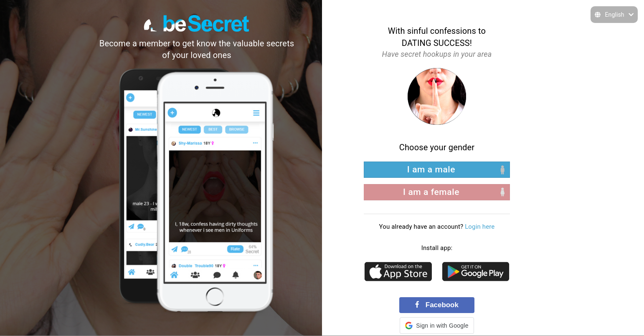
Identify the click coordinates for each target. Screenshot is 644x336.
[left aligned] (437, 170)
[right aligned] (437, 192)
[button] (437, 326)
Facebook (437, 305)
